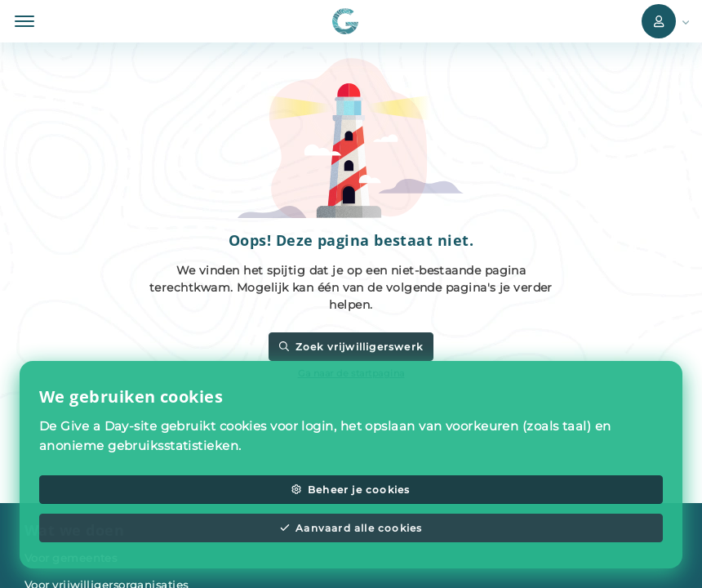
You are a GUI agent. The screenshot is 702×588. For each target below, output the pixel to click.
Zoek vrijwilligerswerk (351, 347)
